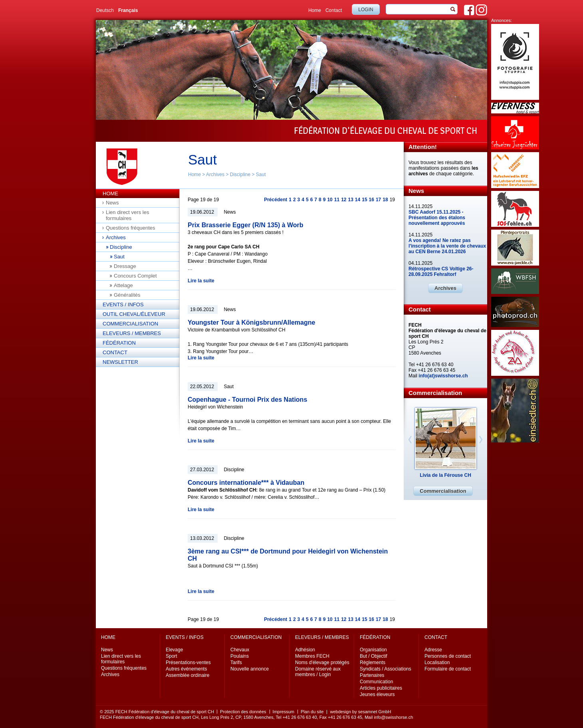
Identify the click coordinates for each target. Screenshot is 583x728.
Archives (215, 175)
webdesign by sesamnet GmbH (360, 712)
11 (337, 200)
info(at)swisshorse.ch (443, 376)
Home (315, 10)
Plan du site (312, 712)
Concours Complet (135, 276)
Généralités (127, 295)
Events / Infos (123, 304)
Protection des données (243, 712)
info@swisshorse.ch (393, 717)
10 (330, 200)
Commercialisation (130, 324)
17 (378, 200)
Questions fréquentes (131, 228)
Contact (334, 10)
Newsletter (120, 362)
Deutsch (105, 10)
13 (350, 200)
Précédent (276, 200)
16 (372, 200)
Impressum (284, 712)
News (112, 203)
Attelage (123, 285)
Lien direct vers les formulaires (127, 215)
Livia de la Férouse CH (445, 475)
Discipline (240, 175)
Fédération (119, 343)
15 (364, 200)
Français (128, 10)
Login (366, 10)
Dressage (125, 266)
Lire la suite (201, 281)
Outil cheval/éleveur (134, 314)
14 (358, 200)
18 (385, 200)
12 (344, 200)
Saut (261, 175)
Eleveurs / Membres (132, 333)
